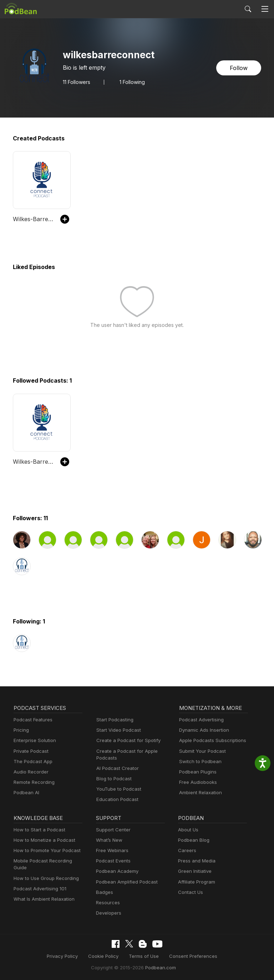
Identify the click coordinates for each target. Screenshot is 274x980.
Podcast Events (112, 861)
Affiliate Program (195, 882)
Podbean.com (158, 967)
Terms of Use (144, 956)
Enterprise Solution (33, 740)
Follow (239, 68)
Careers (186, 850)
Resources (107, 903)
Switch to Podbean (199, 762)
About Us (188, 830)
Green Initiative (194, 871)
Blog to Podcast (113, 779)
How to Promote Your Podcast (45, 850)
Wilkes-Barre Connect (33, 219)
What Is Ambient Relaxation (42, 892)
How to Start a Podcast (38, 830)
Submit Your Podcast (201, 751)
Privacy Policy (67, 956)
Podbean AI (26, 793)
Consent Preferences (189, 956)
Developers (108, 913)
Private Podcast (30, 751)
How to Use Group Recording (44, 871)
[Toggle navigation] (265, 9)
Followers (77, 82)
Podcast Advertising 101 (39, 882)
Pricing (21, 730)
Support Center (112, 830)
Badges (104, 892)
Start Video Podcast (117, 730)
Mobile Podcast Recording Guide (48, 861)
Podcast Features (32, 720)
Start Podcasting (114, 720)
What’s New (108, 840)
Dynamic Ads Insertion (202, 730)
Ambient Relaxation (199, 793)
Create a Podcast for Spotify (126, 740)
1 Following (133, 82)
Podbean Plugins (197, 772)
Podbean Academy (116, 871)
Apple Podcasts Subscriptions (210, 740)
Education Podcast (116, 799)
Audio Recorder (30, 772)
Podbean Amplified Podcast (125, 882)
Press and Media (196, 861)
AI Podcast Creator (116, 768)
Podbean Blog (193, 840)
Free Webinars (111, 850)
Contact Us (190, 892)
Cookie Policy (106, 956)
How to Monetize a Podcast (42, 840)
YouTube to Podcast (117, 789)
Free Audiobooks (197, 782)
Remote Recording (33, 782)
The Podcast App (31, 762)
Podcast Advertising (200, 720)
